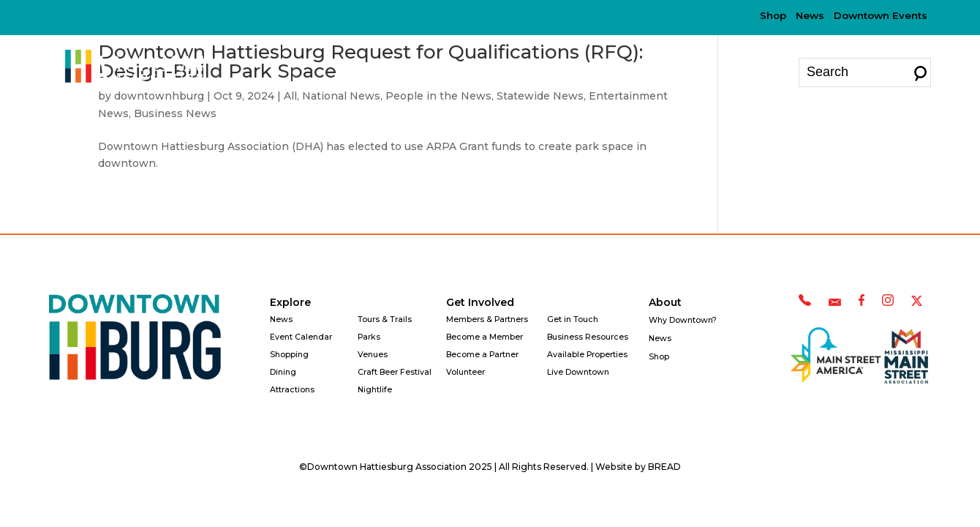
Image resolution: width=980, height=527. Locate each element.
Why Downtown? (637, 72)
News (810, 15)
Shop (773, 15)
